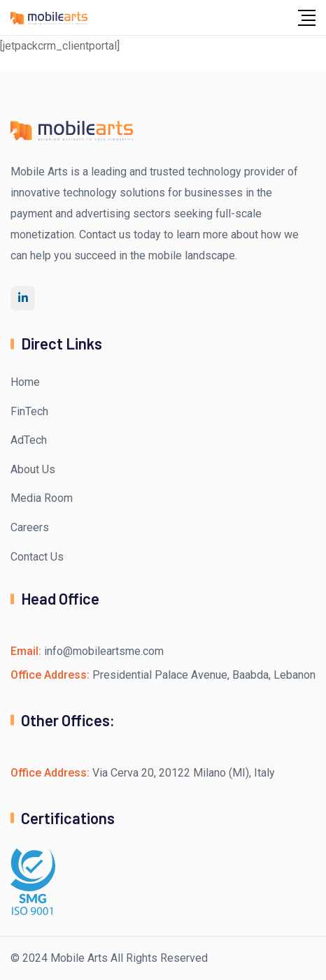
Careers (30, 527)
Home (25, 382)
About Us (33, 469)
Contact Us (37, 557)
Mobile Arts (79, 958)
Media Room (42, 498)
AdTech (29, 440)
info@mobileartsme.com (104, 651)
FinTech (29, 411)
